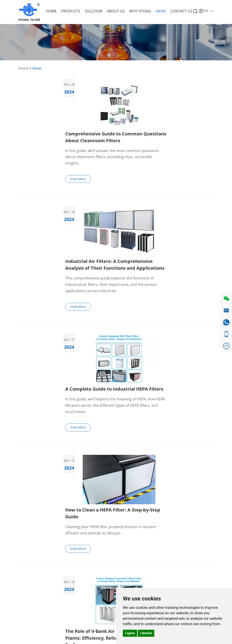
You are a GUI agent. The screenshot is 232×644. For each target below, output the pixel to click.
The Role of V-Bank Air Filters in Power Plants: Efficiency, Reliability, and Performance (155, 392)
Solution (94, 11)
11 (142, 468)
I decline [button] (146, 633)
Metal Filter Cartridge (68, 577)
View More (126, 130)
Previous (45, 468)
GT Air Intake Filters (69, 565)
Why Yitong (140, 11)
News (161, 11)
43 (173, 468)
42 (163, 468)
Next (188, 468)
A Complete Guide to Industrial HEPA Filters (161, 241)
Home (51, 11)
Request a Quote (177, 542)
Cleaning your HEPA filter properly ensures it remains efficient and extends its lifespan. (158, 333)
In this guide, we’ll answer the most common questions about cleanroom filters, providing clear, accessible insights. (159, 108)
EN (206, 11)
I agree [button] (130, 633)
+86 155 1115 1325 (126, 551)
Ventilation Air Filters (70, 554)
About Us (116, 11)
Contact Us (181, 11)
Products (71, 11)
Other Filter (68, 586)
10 (132, 468)
